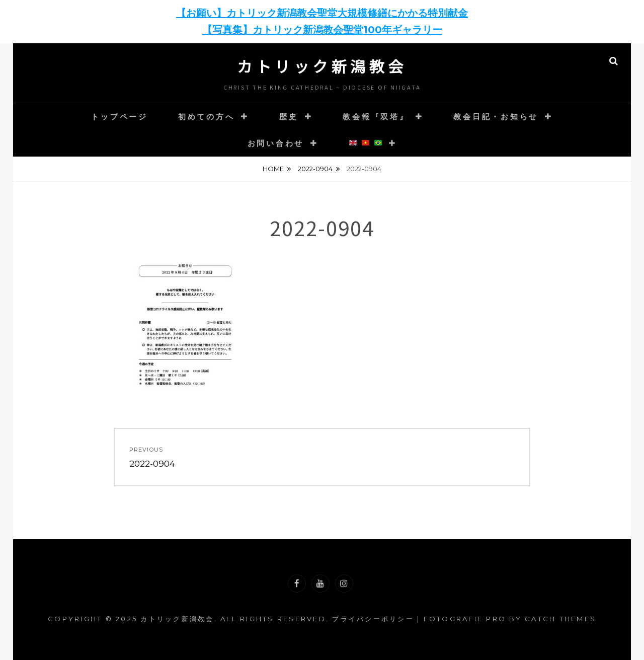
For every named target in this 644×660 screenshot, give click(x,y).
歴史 (289, 117)
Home (273, 169)
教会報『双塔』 (376, 117)
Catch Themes (560, 619)
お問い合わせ (276, 143)
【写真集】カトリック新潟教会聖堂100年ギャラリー (322, 30)
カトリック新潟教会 (322, 66)
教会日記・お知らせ (496, 117)
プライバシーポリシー (373, 619)
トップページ (119, 117)
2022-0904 (315, 169)
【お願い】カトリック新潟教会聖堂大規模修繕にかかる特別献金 (322, 13)
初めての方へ (207, 117)
